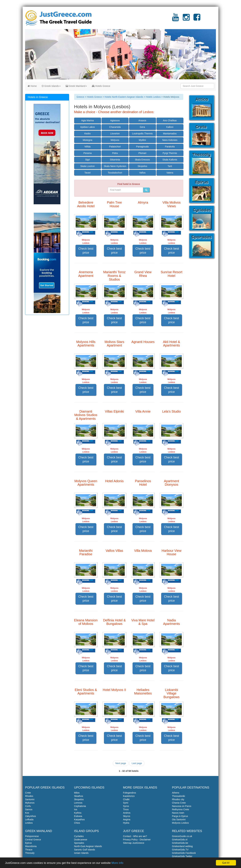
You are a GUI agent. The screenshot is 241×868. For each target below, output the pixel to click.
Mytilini (142, 140)
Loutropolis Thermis (142, 134)
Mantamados (170, 134)
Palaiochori (115, 147)
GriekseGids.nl (180, 840)
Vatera (170, 173)
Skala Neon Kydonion (115, 166)
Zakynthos (31, 816)
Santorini (30, 799)
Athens (176, 793)
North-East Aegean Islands (88, 846)
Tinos (126, 809)
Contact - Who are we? (135, 836)
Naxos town (178, 813)
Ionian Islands (81, 853)
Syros (126, 806)
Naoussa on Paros (182, 806)
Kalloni (170, 127)
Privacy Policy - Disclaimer (137, 840)
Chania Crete (179, 803)
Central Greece (33, 840)
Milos (77, 793)
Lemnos (78, 803)
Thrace (29, 850)
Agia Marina (88, 120)
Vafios (142, 173)
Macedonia (31, 846)
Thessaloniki (179, 796)
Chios (77, 823)
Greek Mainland (76, 86)
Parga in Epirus (180, 816)
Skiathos (79, 796)
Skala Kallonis (170, 160)
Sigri (88, 160)
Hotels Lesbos (153, 97)
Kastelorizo (129, 796)
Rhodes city (178, 799)
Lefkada (29, 819)
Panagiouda (142, 147)
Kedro (87, 134)
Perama (87, 153)
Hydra (126, 823)
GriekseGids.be (180, 843)
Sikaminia (115, 160)
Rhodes (29, 796)
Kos (27, 813)
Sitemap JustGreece (134, 843)
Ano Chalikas (170, 120)
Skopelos (142, 166)
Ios (76, 809)
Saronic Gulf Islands (85, 850)
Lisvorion (115, 134)
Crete (28, 793)
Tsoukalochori (115, 173)
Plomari (142, 153)
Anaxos (142, 120)
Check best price (86, 251)
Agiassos (115, 120)
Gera (142, 127)
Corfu (28, 806)
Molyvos (115, 140)
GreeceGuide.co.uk (182, 836)
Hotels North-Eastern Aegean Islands (124, 97)
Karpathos (79, 819)
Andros (127, 813)
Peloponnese (32, 836)
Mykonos (30, 803)
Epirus (28, 843)
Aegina (127, 819)
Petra (115, 153)
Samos (29, 809)
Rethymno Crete (181, 809)
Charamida (115, 127)
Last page (137, 763)
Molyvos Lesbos (180, 823)
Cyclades (79, 836)
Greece (81, 97)
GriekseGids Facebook (184, 853)
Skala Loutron (88, 166)
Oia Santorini (179, 819)
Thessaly (30, 853)
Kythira (78, 813)
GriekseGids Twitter (182, 856)
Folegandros (130, 793)
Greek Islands (51, 86)
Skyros (127, 816)
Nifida (88, 147)
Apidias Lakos (87, 127)
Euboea (78, 816)
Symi (126, 803)
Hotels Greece (101, 86)
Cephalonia (80, 806)
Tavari (87, 173)
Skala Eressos (142, 160)
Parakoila (170, 147)
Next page (121, 763)
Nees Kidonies (170, 140)
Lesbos (29, 823)
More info (117, 863)
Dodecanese (81, 840)
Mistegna (88, 140)
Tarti (170, 166)
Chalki (126, 799)
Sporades (79, 843)
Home (32, 86)
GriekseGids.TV (180, 850)
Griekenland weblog (182, 846)
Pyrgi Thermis (170, 153)
